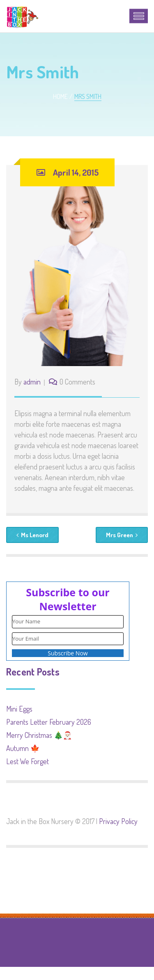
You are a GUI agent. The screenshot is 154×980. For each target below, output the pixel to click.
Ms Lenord (32, 535)
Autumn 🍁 (23, 748)
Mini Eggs (19, 709)
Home (60, 96)
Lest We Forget (28, 761)
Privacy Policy (118, 821)
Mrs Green (122, 535)
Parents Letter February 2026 (49, 722)
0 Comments (77, 382)
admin (32, 382)
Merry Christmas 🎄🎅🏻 (39, 735)
